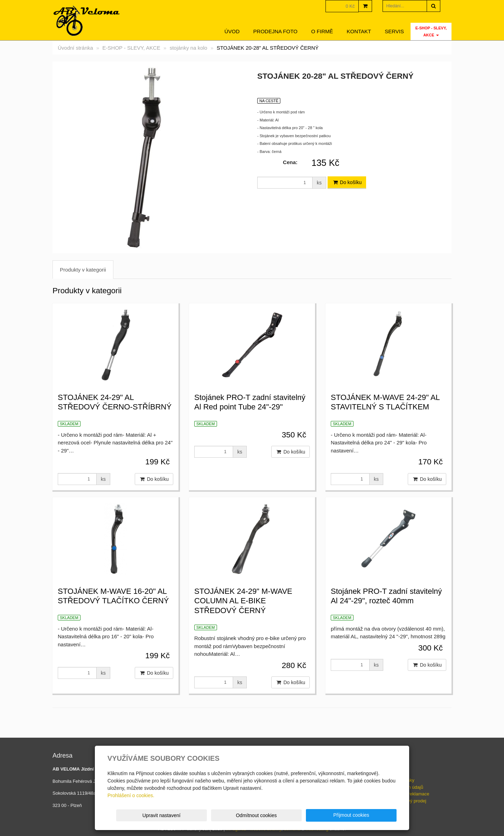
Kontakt (359, 31)
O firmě (322, 31)
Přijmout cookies (370, 815)
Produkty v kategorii (83, 270)
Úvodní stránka (75, 48)
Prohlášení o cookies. (131, 795)
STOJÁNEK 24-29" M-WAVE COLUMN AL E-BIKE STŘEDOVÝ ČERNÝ (243, 601)
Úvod (232, 31)
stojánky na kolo (189, 48)
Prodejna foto (275, 31)
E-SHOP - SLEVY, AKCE (431, 31)
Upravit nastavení (254, 815)
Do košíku (347, 182)
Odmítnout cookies (312, 815)
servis (394, 31)
